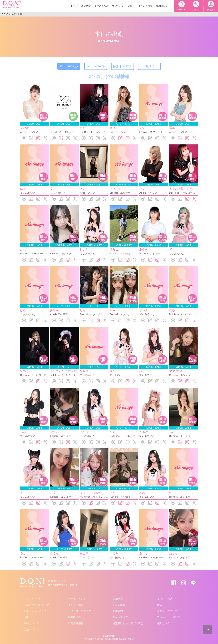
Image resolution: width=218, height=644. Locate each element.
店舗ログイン (31, 629)
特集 (26, 617)
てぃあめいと (28, 193)
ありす (144, 553)
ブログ (131, 6)
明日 (96, 66)
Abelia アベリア (29, 132)
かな (23, 249)
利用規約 (118, 611)
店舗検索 (86, 6)
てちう (25, 371)
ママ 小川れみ (90, 492)
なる (172, 310)
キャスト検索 (101, 6)
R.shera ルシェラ (120, 132)
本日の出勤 (119, 605)
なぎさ (84, 371)
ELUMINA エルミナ (62, 132)
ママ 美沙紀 (177, 371)
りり (53, 128)
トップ (74, 6)
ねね (142, 492)
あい (83, 188)
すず (142, 128)
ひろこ (114, 249)
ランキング (118, 6)
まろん (144, 310)
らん (23, 432)
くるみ (144, 432)
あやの (144, 249)
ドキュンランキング (35, 611)
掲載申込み (74, 617)
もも (83, 128)
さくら (54, 553)
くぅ (53, 188)
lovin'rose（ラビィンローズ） (97, 497)
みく (53, 492)
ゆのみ (114, 553)
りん (53, 249)
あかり (173, 553)
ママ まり (117, 188)
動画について (31, 623)
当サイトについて (167, 611)
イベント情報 (145, 6)
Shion (113, 310)
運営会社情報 (76, 623)
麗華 (172, 128)
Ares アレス (88, 193)
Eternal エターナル (151, 132)
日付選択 (149, 66)
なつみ (54, 432)
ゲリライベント (77, 599)
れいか (84, 249)
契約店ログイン (164, 6)
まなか (25, 128)
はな (23, 310)
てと (172, 249)
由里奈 (84, 553)
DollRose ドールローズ (93, 132)
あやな (84, 432)
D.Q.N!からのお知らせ (36, 605)
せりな (114, 128)
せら (83, 310)
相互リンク (163, 623)
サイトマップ (120, 617)
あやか (54, 310)
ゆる (112, 432)
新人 (160, 605)
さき (112, 492)
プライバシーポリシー (170, 617)
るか (23, 553)
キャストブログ (33, 599)
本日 (69, 66)
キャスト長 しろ (181, 188)
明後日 (123, 66)
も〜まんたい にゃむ (63, 371)
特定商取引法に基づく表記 (128, 623)
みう (142, 371)
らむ (172, 432)
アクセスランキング (80, 611)
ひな (142, 188)
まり (23, 492)
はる (23, 188)
